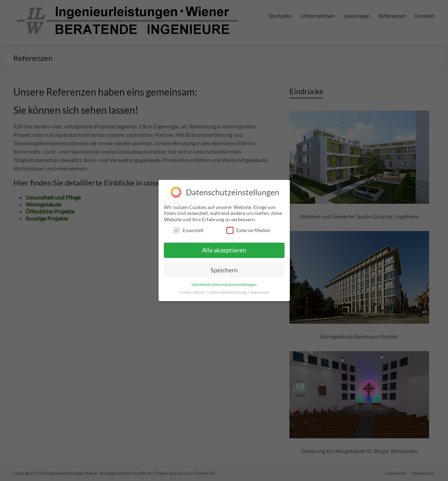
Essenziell (188, 227)
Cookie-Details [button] (192, 290)
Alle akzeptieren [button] (224, 247)
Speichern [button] (224, 267)
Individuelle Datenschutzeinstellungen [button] (224, 281)
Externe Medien (248, 227)
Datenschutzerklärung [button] (228, 290)
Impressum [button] (260, 290)
